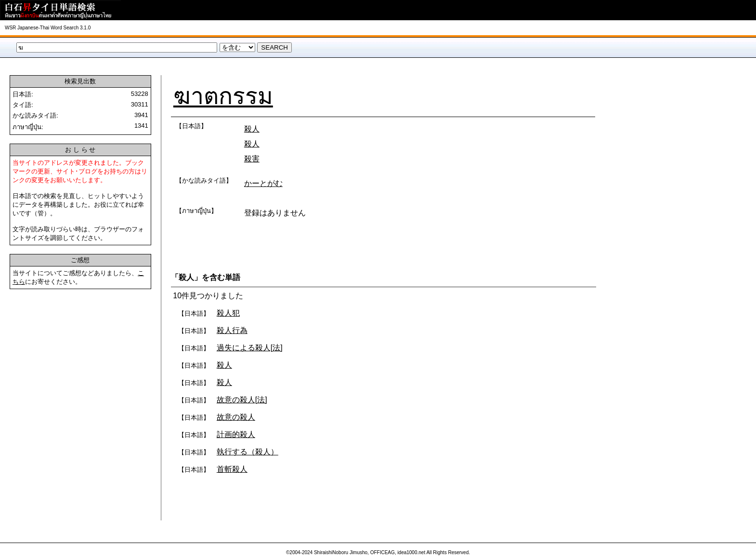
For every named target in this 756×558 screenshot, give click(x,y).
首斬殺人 (232, 469)
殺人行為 (232, 330)
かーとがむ (263, 183)
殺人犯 (228, 313)
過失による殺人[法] (250, 348)
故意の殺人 (236, 417)
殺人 (252, 129)
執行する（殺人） (248, 452)
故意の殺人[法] (242, 400)
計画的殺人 (236, 434)
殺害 (252, 159)
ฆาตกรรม (223, 96)
